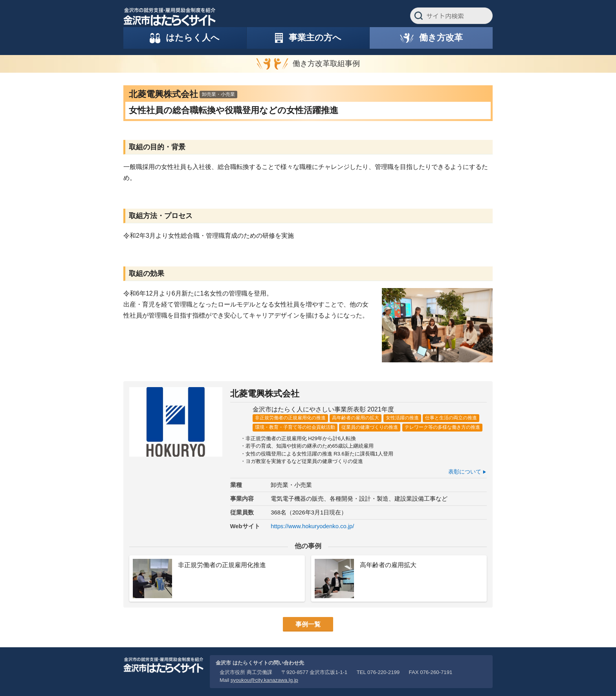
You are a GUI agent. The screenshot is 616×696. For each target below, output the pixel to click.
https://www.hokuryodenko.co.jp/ (312, 526)
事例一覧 (308, 624)
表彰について (465, 472)
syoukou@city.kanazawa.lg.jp (264, 680)
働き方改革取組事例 (326, 63)
